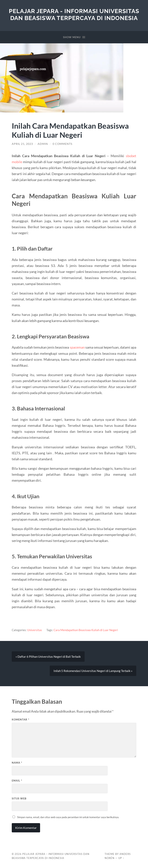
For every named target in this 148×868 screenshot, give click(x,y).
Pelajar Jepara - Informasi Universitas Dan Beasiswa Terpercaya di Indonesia (74, 15)
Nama (17, 763)
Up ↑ (121, 858)
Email (17, 781)
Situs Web (19, 798)
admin (43, 144)
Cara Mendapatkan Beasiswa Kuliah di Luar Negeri (86, 630)
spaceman (77, 347)
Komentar (21, 720)
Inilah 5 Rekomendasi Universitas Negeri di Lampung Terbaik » (93, 671)
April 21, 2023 (22, 144)
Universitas (35, 630)
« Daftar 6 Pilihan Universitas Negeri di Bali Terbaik (48, 657)
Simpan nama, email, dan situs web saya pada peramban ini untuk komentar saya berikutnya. (68, 817)
